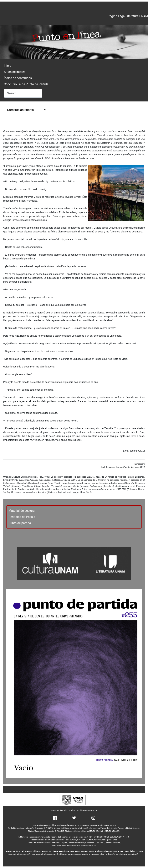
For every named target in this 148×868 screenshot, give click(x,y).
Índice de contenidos (18, 78)
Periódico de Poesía (22, 517)
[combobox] (23, 93)
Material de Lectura (22, 511)
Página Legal (117, 16)
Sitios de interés (15, 72)
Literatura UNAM (137, 16)
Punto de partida (20, 523)
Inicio (8, 66)
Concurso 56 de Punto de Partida (26, 84)
